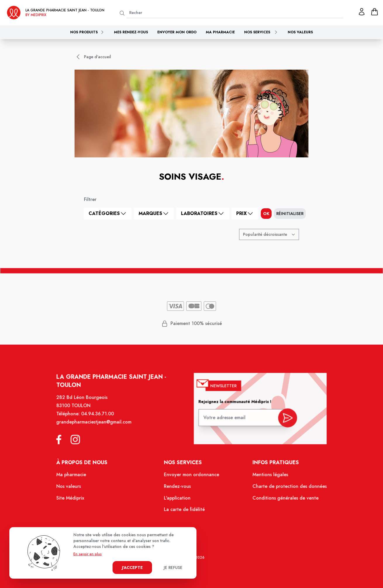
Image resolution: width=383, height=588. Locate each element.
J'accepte (132, 568)
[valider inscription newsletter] (285, 420)
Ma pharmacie (220, 32)
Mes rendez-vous (131, 32)
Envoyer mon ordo (177, 32)
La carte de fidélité (185, 511)
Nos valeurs (300, 32)
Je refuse (173, 568)
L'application (178, 500)
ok (266, 214)
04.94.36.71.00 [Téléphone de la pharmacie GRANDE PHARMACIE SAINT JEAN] (101, 418)
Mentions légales (268, 477)
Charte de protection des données (287, 488)
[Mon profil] (362, 12)
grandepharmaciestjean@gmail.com (97, 426)
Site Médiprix (74, 500)
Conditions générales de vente (283, 500)
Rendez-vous (178, 488)
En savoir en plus (88, 554)
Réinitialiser (290, 214)
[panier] (375, 12)
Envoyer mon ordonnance (192, 477)
